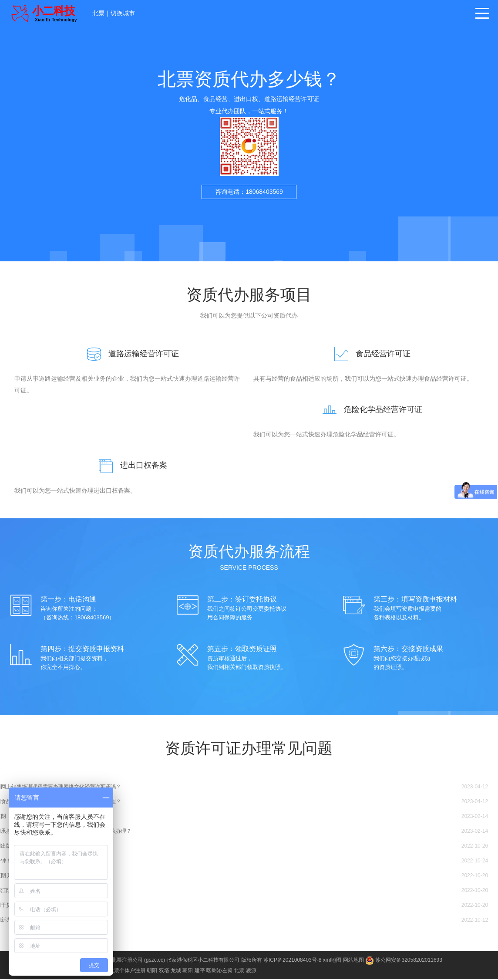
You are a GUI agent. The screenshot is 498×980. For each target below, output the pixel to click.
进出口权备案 (129, 466)
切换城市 (123, 13)
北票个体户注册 (127, 971)
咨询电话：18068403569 (249, 192)
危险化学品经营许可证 (369, 410)
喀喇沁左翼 (219, 971)
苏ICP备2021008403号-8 (292, 961)
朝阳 (152, 971)
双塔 (164, 971)
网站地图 (353, 961)
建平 (200, 971)
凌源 (251, 971)
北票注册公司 (127, 961)
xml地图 (332, 961)
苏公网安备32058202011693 (404, 961)
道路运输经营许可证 (129, 354)
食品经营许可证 (369, 354)
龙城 (176, 971)
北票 (98, 13)
